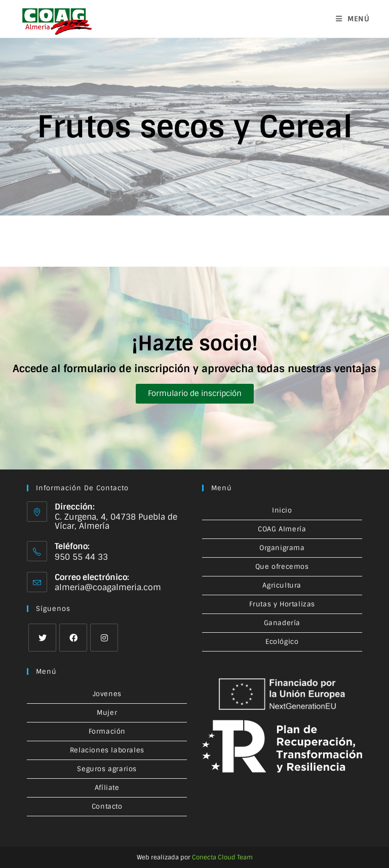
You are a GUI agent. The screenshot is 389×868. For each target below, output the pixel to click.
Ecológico (282, 642)
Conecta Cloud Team (222, 857)
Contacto (107, 806)
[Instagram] (104, 638)
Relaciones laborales (107, 750)
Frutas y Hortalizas (282, 604)
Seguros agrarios (107, 769)
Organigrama (282, 548)
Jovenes (107, 694)
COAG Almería (282, 529)
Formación (107, 731)
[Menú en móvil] (353, 19)
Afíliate (107, 788)
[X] (42, 638)
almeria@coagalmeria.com (108, 587)
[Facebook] (73, 638)
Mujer (107, 713)
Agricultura (282, 585)
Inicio (282, 510)
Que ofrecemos (282, 567)
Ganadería (282, 623)
